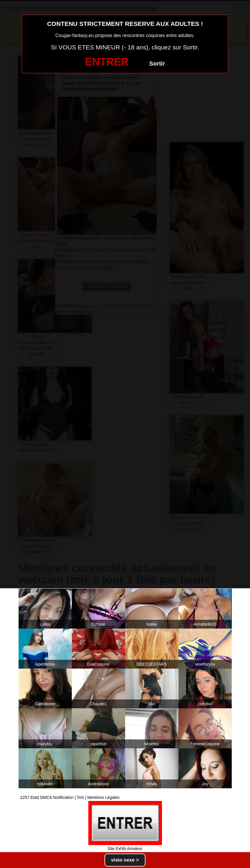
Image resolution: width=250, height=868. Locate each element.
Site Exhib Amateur (125, 849)
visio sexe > (125, 860)
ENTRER (107, 62)
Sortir (157, 64)
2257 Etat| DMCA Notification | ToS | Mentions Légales (70, 797)
